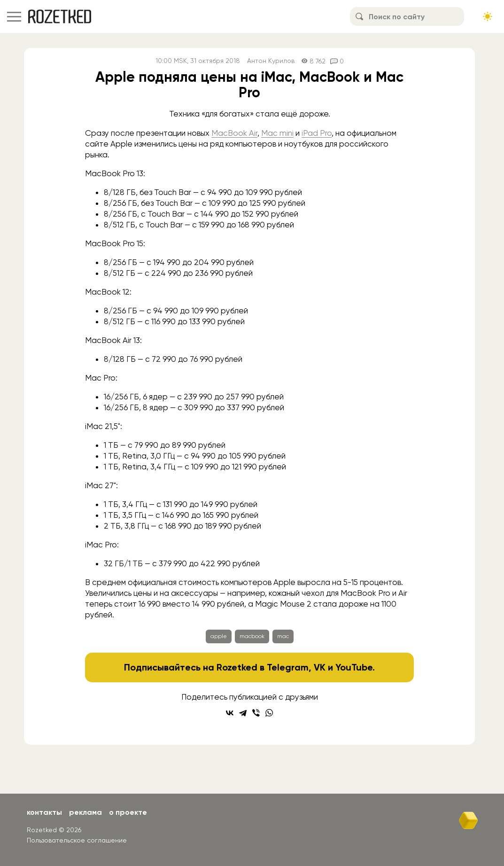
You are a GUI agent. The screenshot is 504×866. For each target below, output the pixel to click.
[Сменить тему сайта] (488, 16)
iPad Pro (317, 133)
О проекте (128, 812)
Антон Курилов (271, 61)
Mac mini (277, 133)
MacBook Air (234, 133)
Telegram (288, 667)
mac (283, 636)
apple (219, 636)
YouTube (354, 667)
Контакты (44, 812)
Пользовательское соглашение (77, 840)
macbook (252, 636)
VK (320, 667)
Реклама (85, 812)
